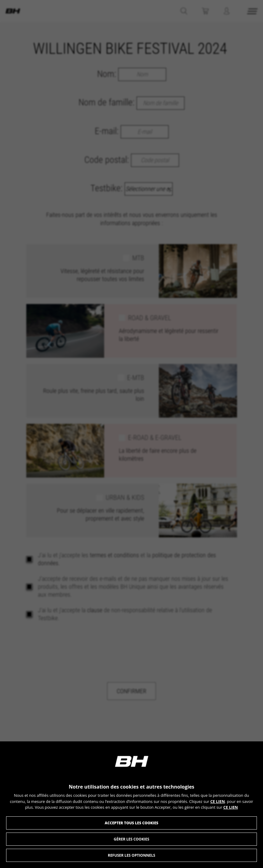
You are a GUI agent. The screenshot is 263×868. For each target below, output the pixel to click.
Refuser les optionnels (131, 855)
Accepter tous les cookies (132, 823)
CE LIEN (217, 801)
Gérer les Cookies (131, 839)
